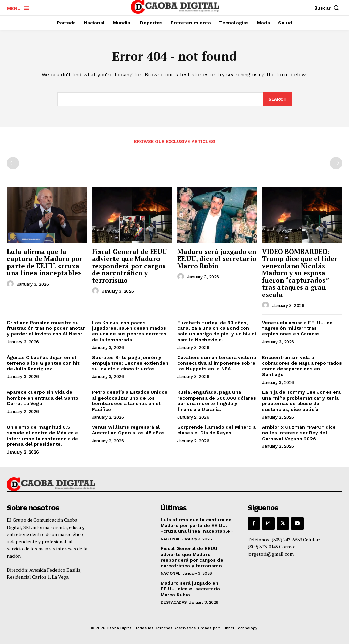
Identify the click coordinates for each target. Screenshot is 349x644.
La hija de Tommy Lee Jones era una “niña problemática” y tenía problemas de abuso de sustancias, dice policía (301, 401)
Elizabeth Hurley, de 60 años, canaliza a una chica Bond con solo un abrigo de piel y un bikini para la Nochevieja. (217, 331)
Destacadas (174, 602)
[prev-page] (13, 163)
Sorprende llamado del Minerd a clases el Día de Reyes (216, 430)
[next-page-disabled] (336, 163)
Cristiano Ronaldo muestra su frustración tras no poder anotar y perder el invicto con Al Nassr (46, 328)
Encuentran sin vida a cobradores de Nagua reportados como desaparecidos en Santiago (302, 366)
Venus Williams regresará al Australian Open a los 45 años (128, 430)
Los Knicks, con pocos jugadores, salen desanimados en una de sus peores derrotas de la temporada (129, 331)
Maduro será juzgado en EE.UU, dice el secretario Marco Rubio (217, 259)
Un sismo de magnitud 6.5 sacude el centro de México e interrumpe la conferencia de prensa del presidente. (42, 435)
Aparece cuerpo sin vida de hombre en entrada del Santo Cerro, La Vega (43, 398)
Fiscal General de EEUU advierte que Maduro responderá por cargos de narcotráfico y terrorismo (130, 266)
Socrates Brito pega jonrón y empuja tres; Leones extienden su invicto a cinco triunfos (130, 363)
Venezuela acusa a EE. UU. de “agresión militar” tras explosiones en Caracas (297, 328)
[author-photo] (11, 284)
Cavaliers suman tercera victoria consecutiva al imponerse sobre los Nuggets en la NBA (217, 363)
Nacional (170, 539)
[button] (328, 8)
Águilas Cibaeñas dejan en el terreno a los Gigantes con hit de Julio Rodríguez (43, 363)
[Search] (277, 100)
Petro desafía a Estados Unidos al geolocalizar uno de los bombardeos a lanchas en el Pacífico (130, 401)
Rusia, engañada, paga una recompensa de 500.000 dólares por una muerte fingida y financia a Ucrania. (217, 401)
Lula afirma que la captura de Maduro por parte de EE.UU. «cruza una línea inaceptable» (45, 262)
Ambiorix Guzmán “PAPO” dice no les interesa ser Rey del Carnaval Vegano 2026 (299, 433)
